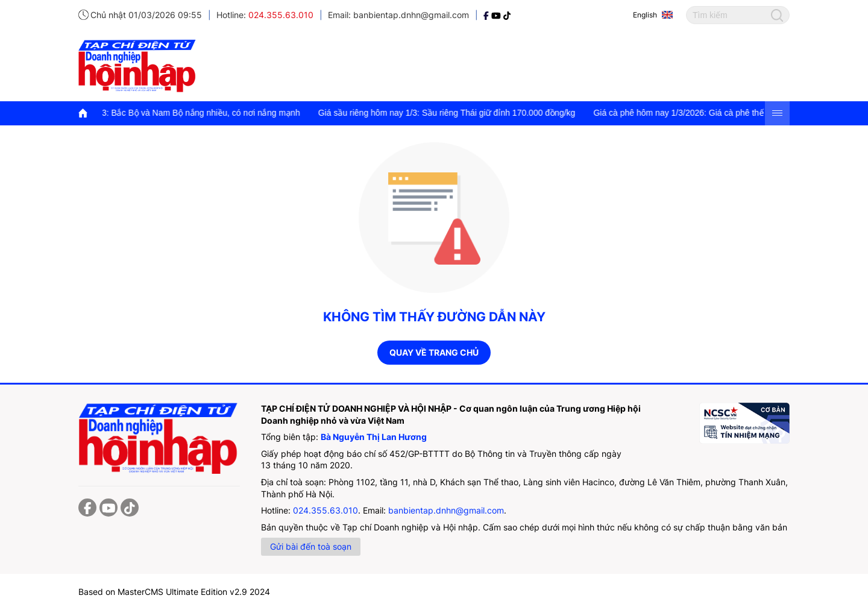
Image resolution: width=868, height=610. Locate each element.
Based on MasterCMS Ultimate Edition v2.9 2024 (174, 592)
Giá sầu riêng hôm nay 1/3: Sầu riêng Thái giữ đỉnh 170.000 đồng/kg (453, 113)
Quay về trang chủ (434, 352)
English (645, 15)
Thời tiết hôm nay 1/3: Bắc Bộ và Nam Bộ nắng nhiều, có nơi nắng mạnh (170, 113)
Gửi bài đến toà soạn (311, 546)
